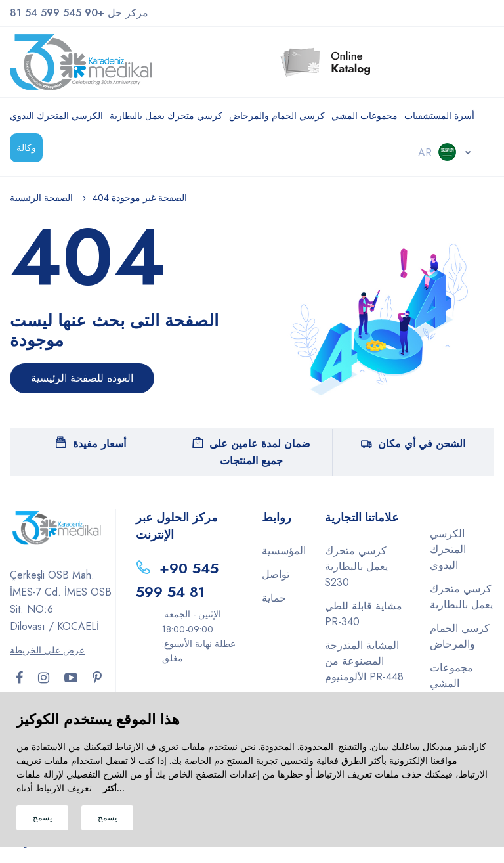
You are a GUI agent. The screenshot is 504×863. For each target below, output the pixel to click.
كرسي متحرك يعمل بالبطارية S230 (356, 566)
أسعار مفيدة (91, 444)
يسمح (42, 818)
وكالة (26, 148)
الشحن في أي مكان (413, 444)
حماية (274, 598)
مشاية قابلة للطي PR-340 (364, 614)
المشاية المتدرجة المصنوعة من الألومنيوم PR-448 (364, 661)
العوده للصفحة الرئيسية (82, 378)
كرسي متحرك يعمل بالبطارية (166, 116)
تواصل (276, 574)
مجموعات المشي (365, 116)
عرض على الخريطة (47, 650)
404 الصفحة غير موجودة (140, 198)
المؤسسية (283, 551)
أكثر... (114, 788)
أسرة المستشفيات (439, 116)
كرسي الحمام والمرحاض (277, 116)
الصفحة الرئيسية (41, 198)
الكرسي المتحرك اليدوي (56, 116)
